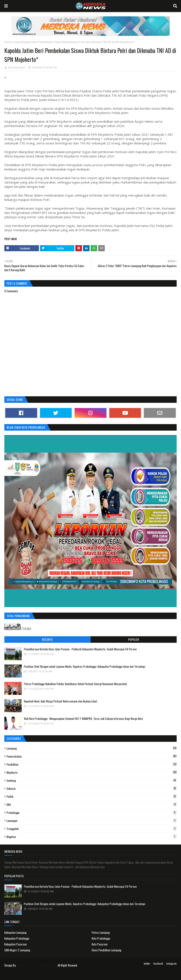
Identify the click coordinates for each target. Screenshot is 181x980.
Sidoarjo (92, 788)
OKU (92, 805)
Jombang (92, 780)
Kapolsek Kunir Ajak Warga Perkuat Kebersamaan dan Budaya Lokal (60, 701)
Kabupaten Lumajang (15, 932)
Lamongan (92, 821)
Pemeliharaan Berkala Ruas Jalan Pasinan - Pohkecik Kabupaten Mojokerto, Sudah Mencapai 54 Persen (80, 649)
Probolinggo (92, 813)
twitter (147, 963)
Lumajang (92, 748)
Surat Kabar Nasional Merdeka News (37, 965)
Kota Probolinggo (101, 938)
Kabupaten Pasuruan (16, 944)
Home (8, 42)
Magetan (92, 837)
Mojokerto (92, 772)
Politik (92, 797)
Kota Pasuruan (100, 944)
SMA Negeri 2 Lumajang (17, 950)
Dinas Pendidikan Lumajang (106, 950)
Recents (47, 639)
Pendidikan (92, 764)
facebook (158, 963)
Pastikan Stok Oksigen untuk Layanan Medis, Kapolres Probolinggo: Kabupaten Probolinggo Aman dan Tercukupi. (85, 666)
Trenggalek (92, 829)
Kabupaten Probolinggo (17, 938)
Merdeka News (17, 67)
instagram (171, 963)
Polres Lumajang (101, 932)
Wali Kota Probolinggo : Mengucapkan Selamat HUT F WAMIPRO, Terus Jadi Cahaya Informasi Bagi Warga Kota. (84, 719)
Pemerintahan (92, 756)
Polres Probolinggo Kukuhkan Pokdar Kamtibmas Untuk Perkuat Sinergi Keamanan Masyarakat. (76, 684)
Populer (134, 639)
